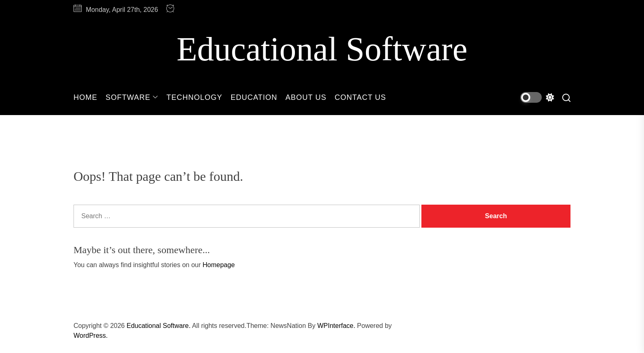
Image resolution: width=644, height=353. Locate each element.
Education (254, 97)
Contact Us (360, 97)
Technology (194, 97)
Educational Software (322, 49)
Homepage (218, 265)
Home (85, 97)
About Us (306, 97)
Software (132, 97)
